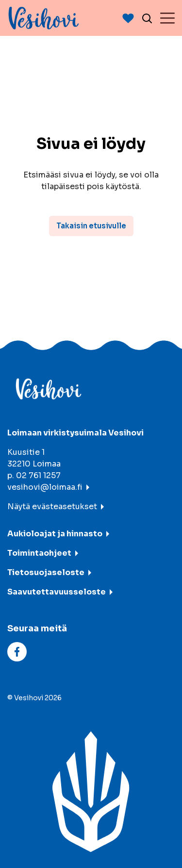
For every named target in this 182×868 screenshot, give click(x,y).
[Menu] (167, 18)
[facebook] (17, 651)
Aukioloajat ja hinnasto (55, 534)
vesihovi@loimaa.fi (45, 487)
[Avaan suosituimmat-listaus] (128, 18)
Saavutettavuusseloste (57, 592)
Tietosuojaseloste (46, 572)
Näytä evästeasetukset (52, 506)
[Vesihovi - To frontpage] (44, 18)
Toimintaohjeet (39, 553)
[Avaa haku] (147, 18)
